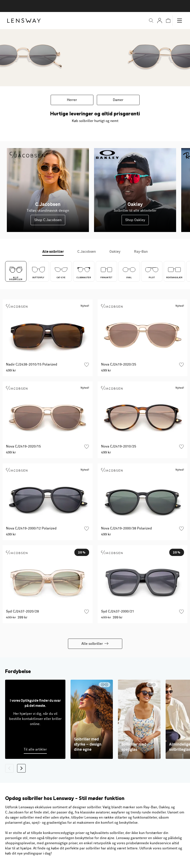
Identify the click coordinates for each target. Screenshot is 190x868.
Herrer (72, 100)
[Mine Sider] (160, 21)
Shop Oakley (135, 220)
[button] (151, 21)
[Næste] (21, 768)
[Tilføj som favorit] (87, 365)
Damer (118, 100)
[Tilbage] (9, 768)
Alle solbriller (95, 644)
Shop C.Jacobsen (48, 220)
